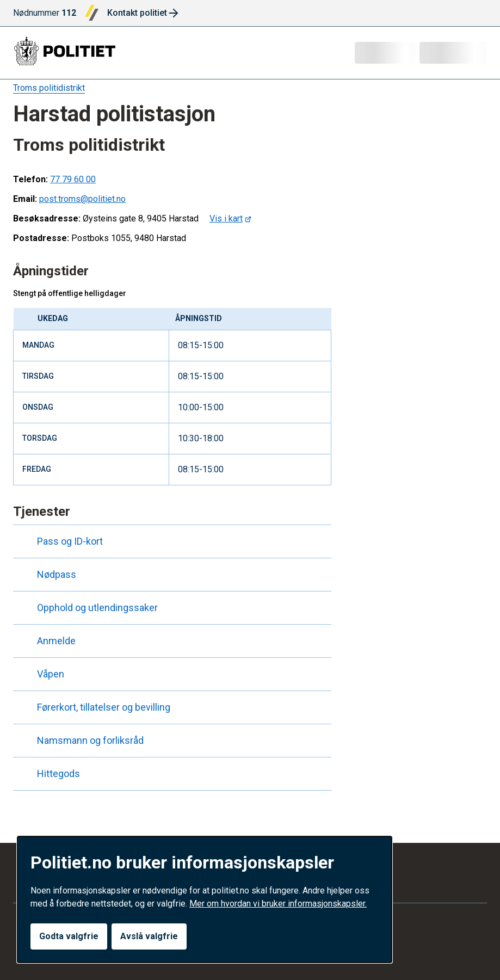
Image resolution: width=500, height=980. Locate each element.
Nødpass (47, 575)
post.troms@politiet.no (82, 199)
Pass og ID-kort (60, 541)
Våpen (41, 674)
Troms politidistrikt (49, 88)
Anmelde (47, 641)
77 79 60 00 (73, 179)
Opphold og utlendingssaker (88, 608)
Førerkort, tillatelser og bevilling (94, 707)
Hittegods (49, 774)
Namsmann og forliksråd (81, 741)
